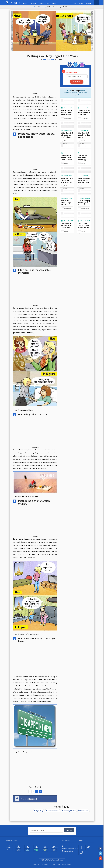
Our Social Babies (11, 840)
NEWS (25, 3)
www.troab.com (68, 851)
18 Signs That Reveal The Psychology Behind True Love (84, 158)
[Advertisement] (35, 79)
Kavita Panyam (85, 141)
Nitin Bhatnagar (48, 59)
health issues (84, 811)
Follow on (82, 840)
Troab (62, 860)
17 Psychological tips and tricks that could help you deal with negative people (84, 182)
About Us (36, 864)
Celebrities (44, 3)
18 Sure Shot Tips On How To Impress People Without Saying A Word (84, 227)
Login (89, 3)
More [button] (55, 3)
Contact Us (45, 864)
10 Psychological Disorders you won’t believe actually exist (67, 136)
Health (33, 3)
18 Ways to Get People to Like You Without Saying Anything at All (67, 227)
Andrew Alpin (68, 118)
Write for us (78, 3)
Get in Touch (66, 840)
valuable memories (53, 811)
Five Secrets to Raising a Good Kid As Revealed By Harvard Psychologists (67, 114)
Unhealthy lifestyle (69, 811)
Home (36, 7)
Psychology (43, 7)
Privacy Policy (55, 864)
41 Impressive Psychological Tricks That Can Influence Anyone (67, 158)
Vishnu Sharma (85, 208)
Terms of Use (66, 864)
